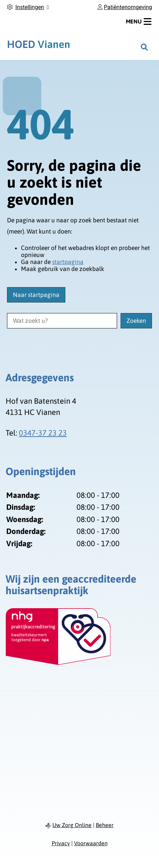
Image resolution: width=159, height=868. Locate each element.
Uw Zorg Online (72, 825)
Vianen (39, 44)
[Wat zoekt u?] (62, 321)
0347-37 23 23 (43, 433)
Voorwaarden (91, 843)
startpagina (68, 262)
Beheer (105, 825)
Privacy (61, 843)
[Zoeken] (144, 47)
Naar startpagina (36, 295)
